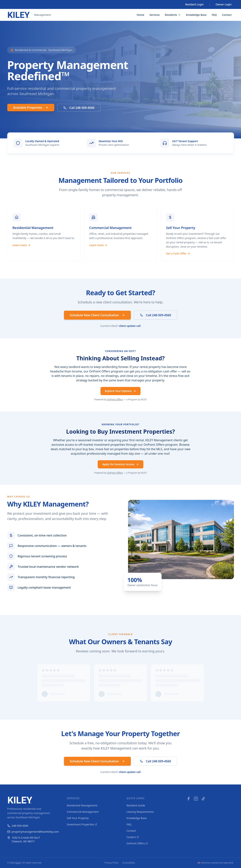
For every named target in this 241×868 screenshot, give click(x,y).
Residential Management (82, 805)
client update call (130, 326)
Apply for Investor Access (120, 464)
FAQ (214, 15)
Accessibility (129, 863)
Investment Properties (82, 824)
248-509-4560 (18, 826)
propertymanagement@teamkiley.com (31, 832)
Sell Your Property (78, 818)
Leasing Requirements (140, 812)
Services (155, 15)
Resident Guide (136, 805)
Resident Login (194, 4)
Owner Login (224, 4)
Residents (173, 15)
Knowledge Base (196, 15)
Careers (133, 837)
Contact (227, 15)
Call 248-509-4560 (79, 108)
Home (141, 15)
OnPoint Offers (115, 400)
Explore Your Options (121, 391)
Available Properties (31, 108)
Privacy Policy (111, 863)
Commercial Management (83, 812)
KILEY (18, 863)
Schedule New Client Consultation (97, 315)
